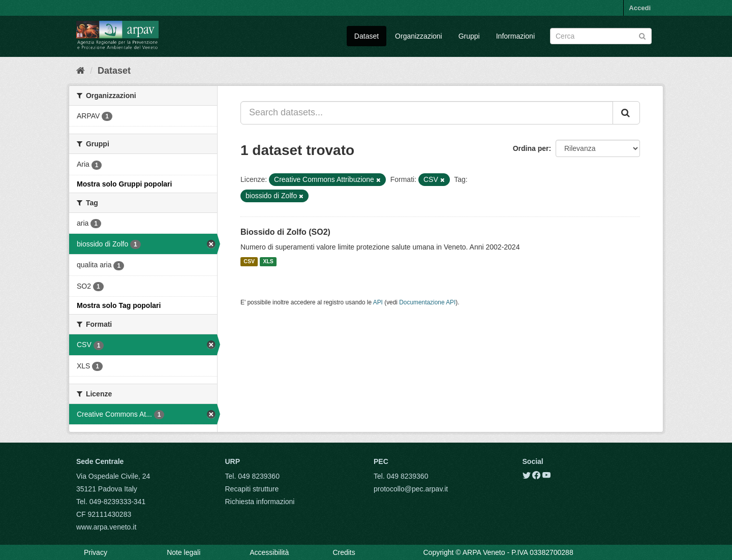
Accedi (640, 8)
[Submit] (642, 35)
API (378, 302)
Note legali (184, 552)
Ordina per (531, 148)
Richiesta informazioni (260, 502)
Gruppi (469, 36)
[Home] (81, 71)
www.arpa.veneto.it (106, 527)
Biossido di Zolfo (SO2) (285, 232)
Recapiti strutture (252, 489)
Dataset (367, 36)
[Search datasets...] (427, 113)
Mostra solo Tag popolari (119, 305)
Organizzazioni (419, 36)
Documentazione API (427, 302)
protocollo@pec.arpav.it (411, 489)
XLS (268, 262)
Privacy (96, 552)
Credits (344, 552)
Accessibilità (269, 552)
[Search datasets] (601, 36)
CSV (249, 262)
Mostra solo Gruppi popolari (124, 184)
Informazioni (515, 36)
